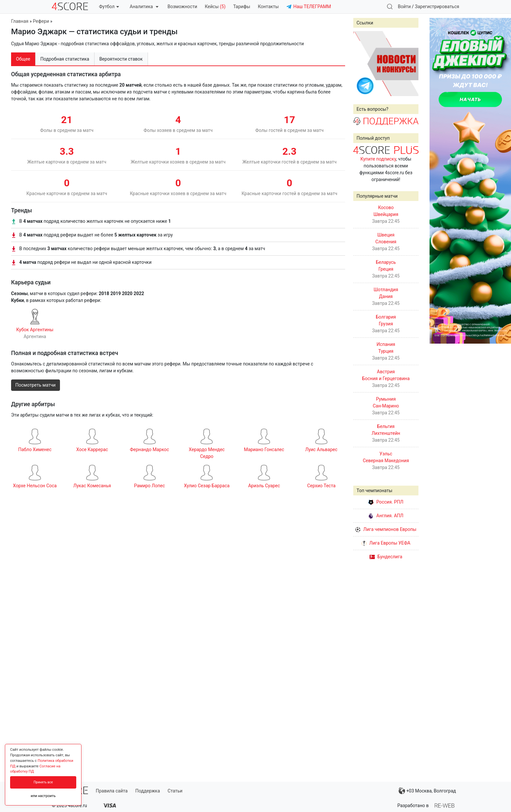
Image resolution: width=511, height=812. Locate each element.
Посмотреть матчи (36, 385)
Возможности (182, 7)
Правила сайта (112, 791)
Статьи (175, 791)
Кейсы (215, 7)
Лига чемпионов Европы (386, 529)
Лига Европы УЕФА (386, 543)
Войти (404, 7)
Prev (362, 64)
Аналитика (144, 7)
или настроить (43, 796)
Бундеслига (386, 557)
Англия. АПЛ (386, 516)
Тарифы (242, 7)
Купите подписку (378, 159)
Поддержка (148, 791)
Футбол (109, 7)
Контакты (268, 7)
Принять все (43, 782)
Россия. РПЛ (386, 502)
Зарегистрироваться (437, 7)
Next (410, 64)
